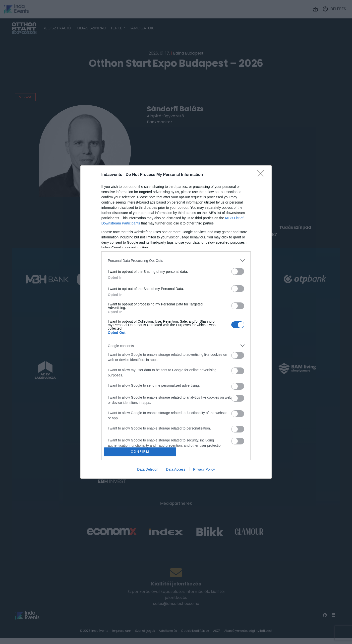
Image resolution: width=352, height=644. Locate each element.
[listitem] (176, 260)
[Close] (262, 175)
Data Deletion (148, 469)
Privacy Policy (204, 469)
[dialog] (176, 322)
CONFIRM (140, 452)
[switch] (238, 271)
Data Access (176, 469)
